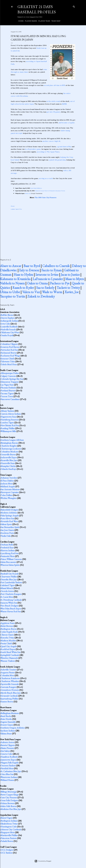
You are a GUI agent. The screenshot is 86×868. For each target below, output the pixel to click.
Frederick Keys (7, 547)
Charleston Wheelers (10, 681)
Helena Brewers (8, 803)
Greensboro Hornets (10, 690)
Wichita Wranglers (9, 498)
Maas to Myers (75, 279)
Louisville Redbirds (9, 327)
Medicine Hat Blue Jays (11, 809)
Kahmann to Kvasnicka (15, 279)
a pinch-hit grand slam (57, 160)
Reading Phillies (8, 428)
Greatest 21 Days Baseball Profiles (37, 9)
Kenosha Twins (7, 638)
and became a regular (67, 123)
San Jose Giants (7, 530)
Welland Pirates (7, 780)
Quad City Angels (9, 646)
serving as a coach (46, 178)
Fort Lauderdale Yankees (11, 582)
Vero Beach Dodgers (9, 606)
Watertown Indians (9, 777)
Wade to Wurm (52, 292)
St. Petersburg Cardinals (11, 600)
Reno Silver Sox (7, 518)
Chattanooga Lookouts (11, 449)
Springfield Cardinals (10, 655)
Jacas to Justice (70, 275)
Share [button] (13, 206)
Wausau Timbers (8, 661)
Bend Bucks (6, 716)
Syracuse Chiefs (7, 359)
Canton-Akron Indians (11, 414)
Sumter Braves (7, 702)
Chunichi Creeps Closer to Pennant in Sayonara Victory (50, 191)
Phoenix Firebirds (8, 388)
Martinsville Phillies (9, 835)
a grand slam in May (64, 147)
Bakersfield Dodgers (9, 510)
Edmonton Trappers (10, 382)
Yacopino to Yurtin (13, 296)
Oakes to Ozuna (37, 283)
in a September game (33, 149)
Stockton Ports (7, 533)
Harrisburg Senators (9, 420)
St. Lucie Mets (7, 597)
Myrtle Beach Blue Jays (11, 693)
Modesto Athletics (9, 513)
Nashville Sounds (8, 329)
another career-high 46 (51, 141)
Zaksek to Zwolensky (41, 296)
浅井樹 (64, 104)
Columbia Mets (7, 675)
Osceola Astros (7, 591)
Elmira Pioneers (7, 748)
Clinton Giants (7, 635)
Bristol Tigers (6, 818)
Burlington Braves (9, 629)
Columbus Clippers (9, 344)
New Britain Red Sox (10, 425)
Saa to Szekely (45, 288)
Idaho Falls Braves (8, 806)
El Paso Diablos (7, 481)
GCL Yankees (6, 853)
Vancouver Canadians (10, 399)
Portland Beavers (8, 391)
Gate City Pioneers (9, 797)
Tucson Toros (7, 396)
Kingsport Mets (8, 832)
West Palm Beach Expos (11, 609)
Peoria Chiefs (6, 643)
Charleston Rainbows (10, 678)
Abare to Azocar (11, 266)
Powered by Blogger (43, 861)
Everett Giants (7, 725)
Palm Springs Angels (10, 516)
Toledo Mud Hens (9, 364)
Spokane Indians (8, 731)
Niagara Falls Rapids (10, 763)
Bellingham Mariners (10, 713)
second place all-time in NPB (54, 85)
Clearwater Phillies (9, 577)
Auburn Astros (7, 742)
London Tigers (7, 422)
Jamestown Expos (8, 760)
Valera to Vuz (31, 292)
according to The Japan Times (48, 152)
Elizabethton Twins (9, 824)
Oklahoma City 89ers (10, 332)
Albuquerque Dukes (10, 373)
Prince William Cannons (11, 559)
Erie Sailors (5, 751)
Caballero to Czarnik (56, 266)
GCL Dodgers (7, 850)
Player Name (30, 21)
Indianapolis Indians (10, 321)
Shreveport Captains (10, 492)
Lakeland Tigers (8, 585)
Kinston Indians (8, 550)
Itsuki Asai (40, 48)
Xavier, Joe (72, 292)
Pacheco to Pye (60, 283)
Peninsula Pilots (8, 556)
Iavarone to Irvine (47, 275)
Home (20, 21)
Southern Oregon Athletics (13, 728)
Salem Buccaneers (8, 562)
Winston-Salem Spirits (10, 565)
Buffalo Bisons (7, 315)
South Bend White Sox (10, 652)
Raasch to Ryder (23, 288)
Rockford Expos (8, 649)
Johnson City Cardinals (11, 829)
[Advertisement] (43, 232)
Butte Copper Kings (10, 795)
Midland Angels (8, 486)
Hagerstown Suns (8, 417)
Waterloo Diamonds (9, 658)
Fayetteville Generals (10, 684)
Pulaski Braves (7, 841)
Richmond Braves (8, 353)
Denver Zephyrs (8, 318)
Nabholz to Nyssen (12, 283)
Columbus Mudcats (9, 452)
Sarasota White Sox (9, 603)
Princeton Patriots (9, 838)
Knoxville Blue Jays (9, 460)
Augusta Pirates (8, 672)
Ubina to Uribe (10, 292)
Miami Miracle (7, 588)
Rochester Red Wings (10, 356)
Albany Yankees (7, 411)
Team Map (55, 21)
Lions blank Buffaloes (36, 188)
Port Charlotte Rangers (11, 594)
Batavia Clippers (8, 745)
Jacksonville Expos (9, 457)
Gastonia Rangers (8, 687)
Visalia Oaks (6, 536)
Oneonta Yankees (8, 765)
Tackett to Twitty (68, 288)
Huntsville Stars (8, 463)
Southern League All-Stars (12, 440)
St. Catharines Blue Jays (11, 771)
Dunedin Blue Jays (9, 579)
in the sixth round (53, 101)
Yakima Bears (6, 734)
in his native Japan (27, 104)
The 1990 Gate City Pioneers (46, 198)
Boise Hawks (6, 719)
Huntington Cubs (9, 827)
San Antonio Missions (10, 489)
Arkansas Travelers (9, 478)
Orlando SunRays (8, 469)
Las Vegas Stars (7, 385)
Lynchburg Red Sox (9, 553)
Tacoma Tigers (7, 393)
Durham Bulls (7, 545)
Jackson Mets (6, 484)
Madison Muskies (8, 640)
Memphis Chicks (8, 466)
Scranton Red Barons (10, 347)
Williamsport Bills (8, 431)
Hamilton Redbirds (9, 757)
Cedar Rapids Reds (9, 632)
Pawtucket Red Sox (9, 350)
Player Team (43, 21)
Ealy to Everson (29, 270)
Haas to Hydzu (23, 275)
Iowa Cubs (5, 324)
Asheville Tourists (8, 670)
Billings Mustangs (8, 792)
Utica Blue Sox (7, 774)
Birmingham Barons (9, 443)
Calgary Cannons (8, 376)
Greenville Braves (8, 454)
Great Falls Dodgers (9, 800)
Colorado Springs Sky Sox (12, 379)
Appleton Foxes (8, 623)
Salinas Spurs (6, 524)
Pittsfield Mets (7, 768)
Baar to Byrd (32, 266)
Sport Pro (19, 209)
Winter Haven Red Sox (11, 611)
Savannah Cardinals (9, 696)
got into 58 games (53, 112)
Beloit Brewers (7, 626)
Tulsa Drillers (6, 495)
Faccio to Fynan (52, 270)
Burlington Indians (9, 821)
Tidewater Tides (8, 361)
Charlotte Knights (9, 446)
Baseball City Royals (9, 574)
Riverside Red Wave (9, 521)
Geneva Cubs (6, 754)
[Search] (74, 6)
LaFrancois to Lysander (48, 279)
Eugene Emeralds (8, 722)
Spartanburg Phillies (9, 699)
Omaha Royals (7, 335)
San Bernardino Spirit (10, 527)
